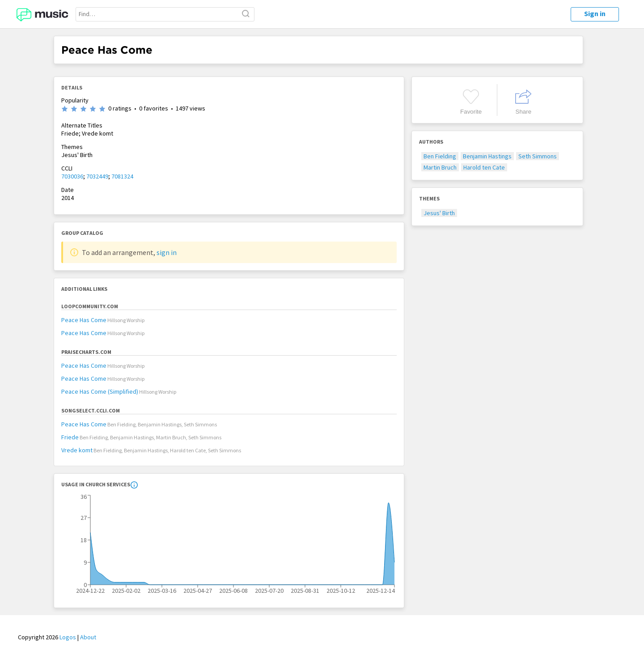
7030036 (72, 176)
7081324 (122, 176)
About (88, 637)
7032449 (97, 176)
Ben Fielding (440, 156)
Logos (68, 637)
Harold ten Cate (484, 167)
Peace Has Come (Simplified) (100, 391)
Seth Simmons (538, 156)
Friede (70, 437)
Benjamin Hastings (487, 156)
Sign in (595, 13)
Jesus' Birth (439, 213)
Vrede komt (77, 450)
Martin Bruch (440, 167)
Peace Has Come (84, 320)
